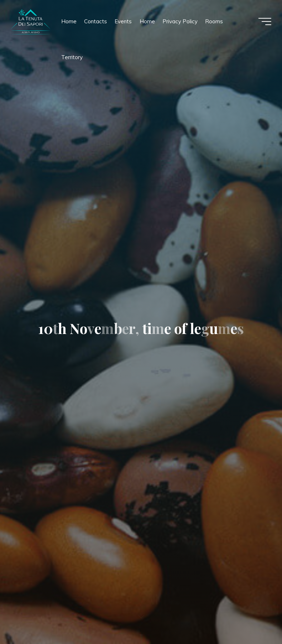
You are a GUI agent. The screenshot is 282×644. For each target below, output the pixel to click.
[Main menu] (265, 22)
